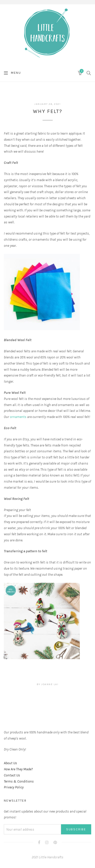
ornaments (18, 417)
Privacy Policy (14, 787)
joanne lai (50, 684)
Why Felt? (48, 111)
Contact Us (12, 775)
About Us (10, 763)
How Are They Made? (18, 769)
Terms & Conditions (19, 781)
